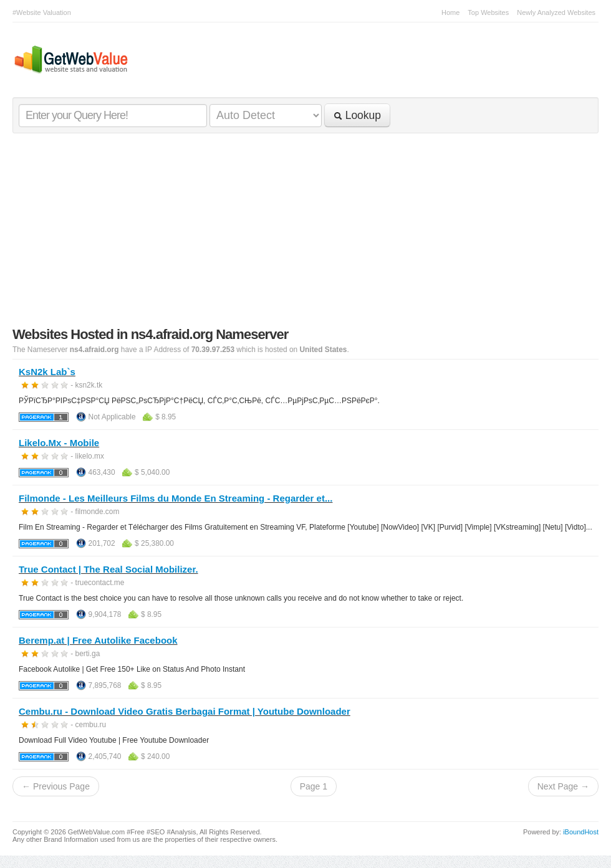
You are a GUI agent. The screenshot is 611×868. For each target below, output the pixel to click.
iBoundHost (581, 832)
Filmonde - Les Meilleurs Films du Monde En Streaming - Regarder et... (176, 498)
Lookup (357, 115)
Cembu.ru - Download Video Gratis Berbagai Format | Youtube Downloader (185, 711)
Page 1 (314, 786)
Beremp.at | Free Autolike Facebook (98, 640)
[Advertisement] (305, 233)
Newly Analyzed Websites (556, 12)
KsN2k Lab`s (47, 372)
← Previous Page (56, 786)
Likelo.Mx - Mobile (59, 443)
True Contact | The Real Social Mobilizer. (108, 569)
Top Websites (488, 12)
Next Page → (563, 786)
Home (450, 12)
